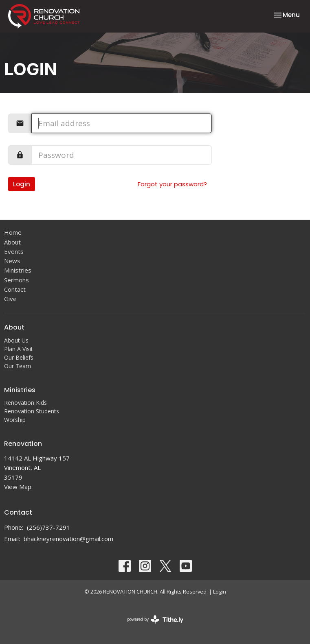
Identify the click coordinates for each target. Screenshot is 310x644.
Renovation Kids (25, 403)
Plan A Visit (19, 349)
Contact (15, 289)
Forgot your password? (172, 184)
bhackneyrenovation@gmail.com (68, 539)
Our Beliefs (19, 357)
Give (10, 299)
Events (14, 251)
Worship (15, 420)
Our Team (18, 366)
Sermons (16, 280)
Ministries (18, 270)
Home (13, 232)
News (12, 261)
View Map (18, 487)
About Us (16, 340)
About (12, 242)
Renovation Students (32, 411)
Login (22, 184)
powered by (155, 619)
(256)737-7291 (48, 527)
